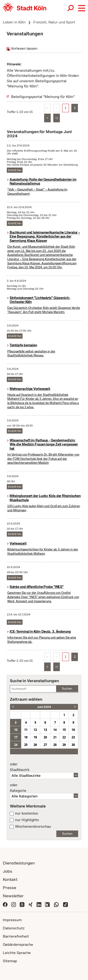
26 (35, 745)
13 (45, 730)
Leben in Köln (14, 22)
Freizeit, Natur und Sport (54, 22)
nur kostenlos (27, 813)
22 (64, 737)
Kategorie (44, 788)
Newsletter (13, 896)
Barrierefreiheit (16, 936)
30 (73, 745)
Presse (10, 888)
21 (55, 737)
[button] (82, 8)
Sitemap (10, 961)
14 (55, 730)
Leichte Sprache (17, 953)
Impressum (12, 920)
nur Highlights (27, 820)
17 (16, 737)
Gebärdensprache (18, 944)
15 (64, 730)
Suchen (67, 689)
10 (16, 730)
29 (64, 745)
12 (35, 730)
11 (26, 730)
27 (45, 745)
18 (26, 737)
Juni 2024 (44, 707)
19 (35, 737)
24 (16, 745)
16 (73, 730)
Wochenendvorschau (33, 827)
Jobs (8, 871)
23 (73, 737)
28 (55, 745)
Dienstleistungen (19, 863)
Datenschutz (14, 928)
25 (26, 745)
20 (45, 737)
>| (56, 118)
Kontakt (10, 879)
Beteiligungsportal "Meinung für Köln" (43, 97)
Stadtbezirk (44, 767)
